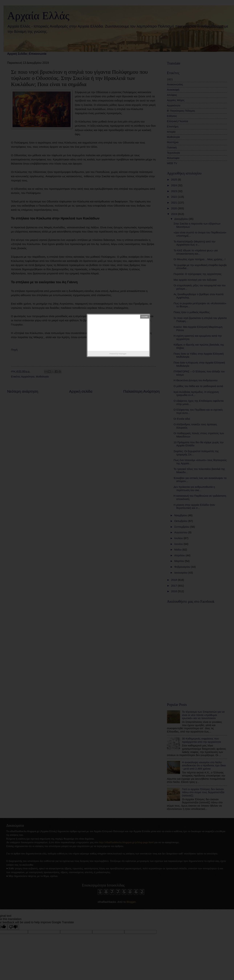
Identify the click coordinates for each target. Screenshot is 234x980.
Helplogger (123, 354)
